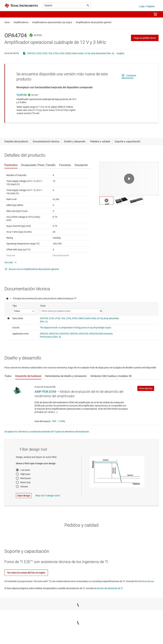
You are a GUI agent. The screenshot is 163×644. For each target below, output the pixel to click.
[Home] (21, 6)
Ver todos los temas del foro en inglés (26, 573)
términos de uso (146, 581)
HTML (62, 421)
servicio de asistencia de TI (110, 588)
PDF (54, 421)
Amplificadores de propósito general (94, 22)
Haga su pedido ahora (145, 38)
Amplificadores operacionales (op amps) (52, 22)
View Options (146, 388)
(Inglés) (120, 53)
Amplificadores (21, 22)
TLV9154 (21, 95)
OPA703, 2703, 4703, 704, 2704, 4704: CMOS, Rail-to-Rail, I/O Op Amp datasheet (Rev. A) (71, 53)
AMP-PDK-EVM (45, 392)
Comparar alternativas (129, 77)
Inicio (7, 22)
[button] (8, 14)
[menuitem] (146, 14)
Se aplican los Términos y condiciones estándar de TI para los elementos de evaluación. (47, 432)
